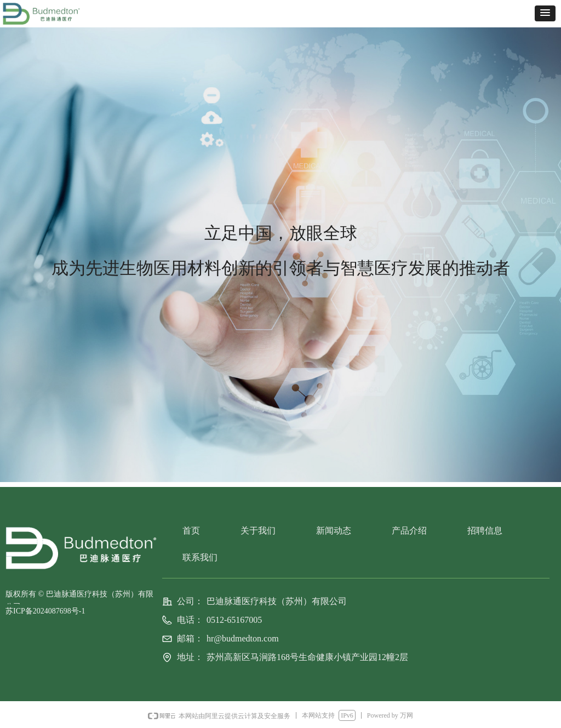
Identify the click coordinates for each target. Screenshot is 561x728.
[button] (545, 13)
